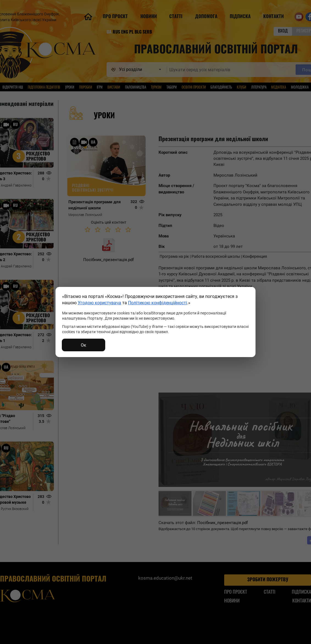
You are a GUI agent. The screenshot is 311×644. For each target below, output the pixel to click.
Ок (84, 345)
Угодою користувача (99, 302)
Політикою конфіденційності (158, 302)
